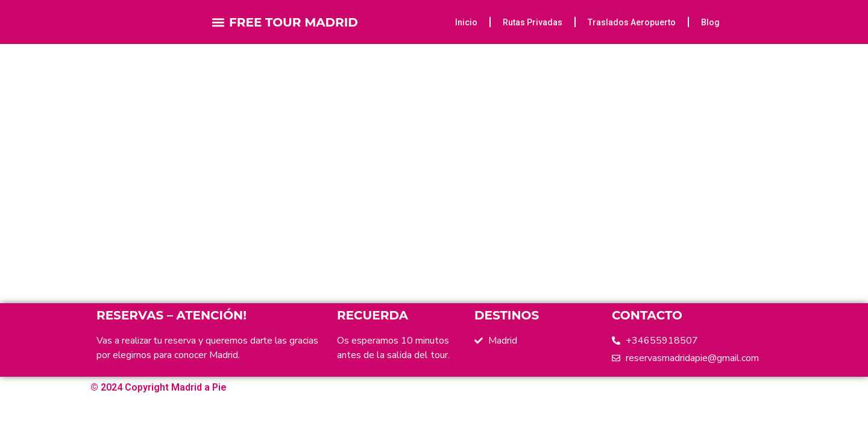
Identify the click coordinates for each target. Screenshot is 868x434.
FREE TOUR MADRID (294, 22)
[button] (219, 22)
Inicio (466, 22)
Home (412, 134)
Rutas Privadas (533, 22)
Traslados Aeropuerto (632, 22)
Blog (710, 22)
